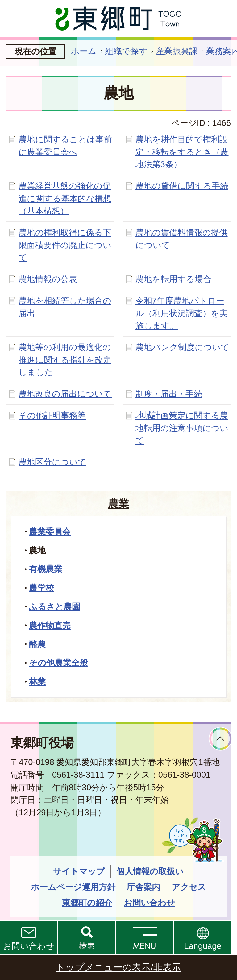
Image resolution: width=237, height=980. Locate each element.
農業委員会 (50, 532)
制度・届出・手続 (169, 394)
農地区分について (52, 462)
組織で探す (126, 51)
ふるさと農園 (55, 607)
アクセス (189, 887)
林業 (37, 682)
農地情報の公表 (48, 279)
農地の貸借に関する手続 (182, 186)
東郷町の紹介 (87, 903)
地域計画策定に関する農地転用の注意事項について (182, 428)
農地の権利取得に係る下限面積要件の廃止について (65, 245)
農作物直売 (50, 625)
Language (203, 946)
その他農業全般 (58, 663)
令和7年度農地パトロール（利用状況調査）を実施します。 (182, 313)
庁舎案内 (143, 887)
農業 (118, 504)
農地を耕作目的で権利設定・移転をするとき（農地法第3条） (182, 152)
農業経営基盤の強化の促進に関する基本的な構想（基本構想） (65, 198)
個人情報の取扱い (150, 871)
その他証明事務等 (52, 415)
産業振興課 (177, 51)
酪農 (37, 644)
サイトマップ (79, 871)
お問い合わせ (29, 946)
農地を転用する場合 (173, 279)
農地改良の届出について (65, 394)
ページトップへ (220, 739)
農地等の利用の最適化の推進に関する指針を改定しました (65, 360)
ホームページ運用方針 (73, 887)
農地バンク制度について (182, 347)
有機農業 (46, 569)
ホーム (84, 51)
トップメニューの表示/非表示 (118, 967)
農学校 (42, 588)
